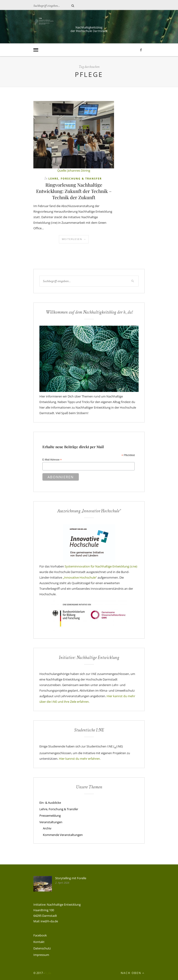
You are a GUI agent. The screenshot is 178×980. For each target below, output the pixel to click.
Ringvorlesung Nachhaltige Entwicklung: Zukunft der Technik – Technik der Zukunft (74, 191)
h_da (48, 973)
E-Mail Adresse (52, 460)
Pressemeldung (50, 816)
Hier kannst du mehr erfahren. (80, 759)
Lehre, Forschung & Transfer (75, 178)
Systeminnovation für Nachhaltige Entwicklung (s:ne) (101, 566)
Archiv (47, 828)
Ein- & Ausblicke (50, 803)
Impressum (41, 955)
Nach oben (133, 973)
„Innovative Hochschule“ (80, 577)
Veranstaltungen (51, 822)
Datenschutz (42, 948)
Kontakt (39, 942)
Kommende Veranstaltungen (63, 835)
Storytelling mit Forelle (71, 878)
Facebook (40, 935)
